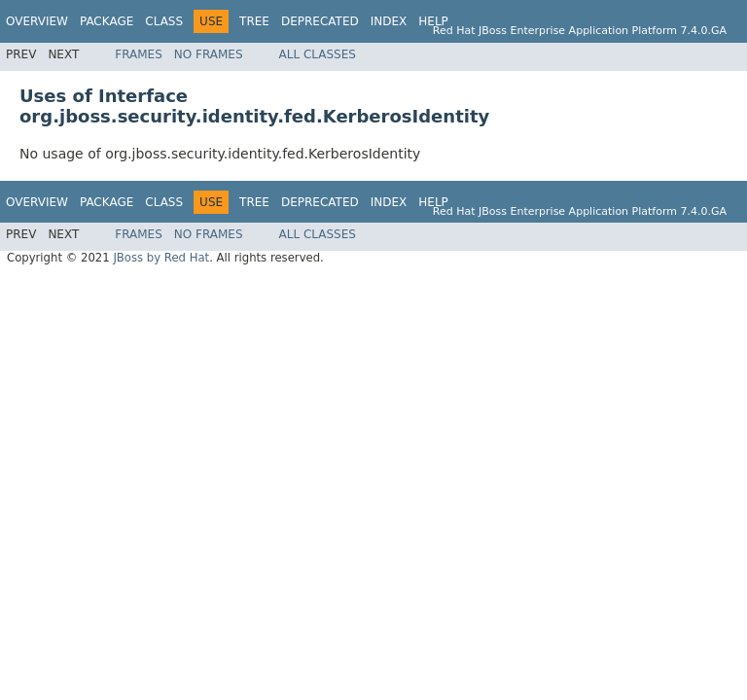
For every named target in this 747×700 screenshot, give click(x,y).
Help (433, 21)
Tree (254, 21)
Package (107, 21)
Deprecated (320, 21)
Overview (37, 21)
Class (164, 21)
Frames (139, 54)
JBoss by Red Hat (161, 258)
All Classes (318, 54)
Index (389, 21)
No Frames (209, 54)
